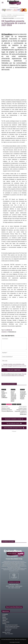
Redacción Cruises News (8, 18)
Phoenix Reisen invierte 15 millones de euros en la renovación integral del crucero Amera (14, 396)
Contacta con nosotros (14, 582)
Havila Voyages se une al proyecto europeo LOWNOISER (4, 395)
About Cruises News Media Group (14, 607)
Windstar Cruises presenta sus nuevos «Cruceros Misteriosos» (7, 410)
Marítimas (14, 404)
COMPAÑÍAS (9, 15)
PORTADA (19, 404)
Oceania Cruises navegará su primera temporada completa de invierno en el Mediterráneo (21, 411)
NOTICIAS (4, 15)
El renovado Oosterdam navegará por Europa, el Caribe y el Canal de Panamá (23, 395)
